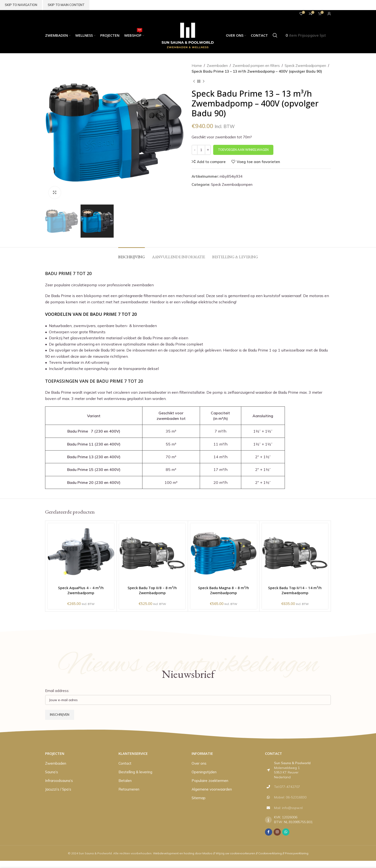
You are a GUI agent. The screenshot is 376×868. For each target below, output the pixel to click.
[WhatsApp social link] (286, 832)
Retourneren (129, 789)
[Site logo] (188, 35)
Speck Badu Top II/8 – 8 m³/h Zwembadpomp (152, 590)
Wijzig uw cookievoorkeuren (235, 853)
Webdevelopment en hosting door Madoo (183, 853)
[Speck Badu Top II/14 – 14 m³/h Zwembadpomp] (295, 553)
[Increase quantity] (208, 150)
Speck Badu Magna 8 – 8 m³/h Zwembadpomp (223, 590)
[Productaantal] (201, 150)
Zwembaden (217, 66)
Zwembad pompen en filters (256, 66)
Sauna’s (52, 772)
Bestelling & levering (135, 772)
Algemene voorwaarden (212, 789)
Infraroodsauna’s (59, 781)
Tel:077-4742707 (287, 787)
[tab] (132, 255)
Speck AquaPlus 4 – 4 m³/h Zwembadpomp (81, 590)
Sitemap (199, 798)
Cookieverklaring (270, 853)
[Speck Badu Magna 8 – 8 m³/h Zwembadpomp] (224, 553)
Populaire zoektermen (210, 781)
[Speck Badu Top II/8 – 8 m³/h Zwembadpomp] (152, 553)
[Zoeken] (275, 35)
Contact (125, 763)
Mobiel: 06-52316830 (290, 797)
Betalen (125, 781)
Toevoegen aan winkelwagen (243, 150)
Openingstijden (204, 772)
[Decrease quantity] (195, 150)
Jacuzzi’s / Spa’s (58, 789)
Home (197, 66)
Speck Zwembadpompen (305, 66)
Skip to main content (66, 5)
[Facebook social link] (269, 832)
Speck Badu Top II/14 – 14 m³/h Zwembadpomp (295, 590)
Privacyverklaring (297, 853)
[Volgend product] (204, 82)
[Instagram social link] (277, 832)
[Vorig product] (194, 82)
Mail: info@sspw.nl (288, 808)
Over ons (199, 763)
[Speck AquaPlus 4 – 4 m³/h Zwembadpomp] (81, 553)
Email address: (57, 691)
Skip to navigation (21, 5)
